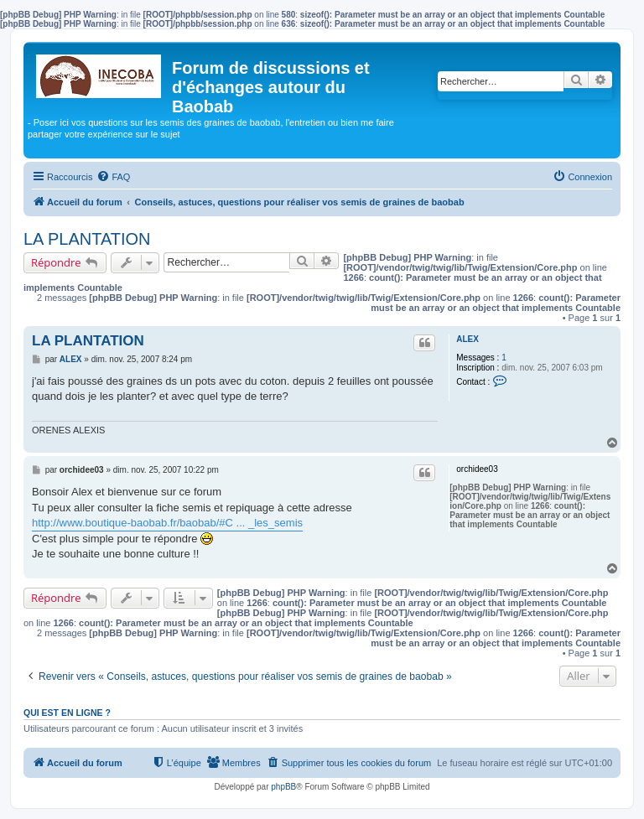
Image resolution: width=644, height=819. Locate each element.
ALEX (467, 339)
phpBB (283, 787)
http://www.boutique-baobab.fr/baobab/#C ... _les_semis (167, 523)
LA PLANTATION (87, 239)
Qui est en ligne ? (67, 713)
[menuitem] (113, 177)
